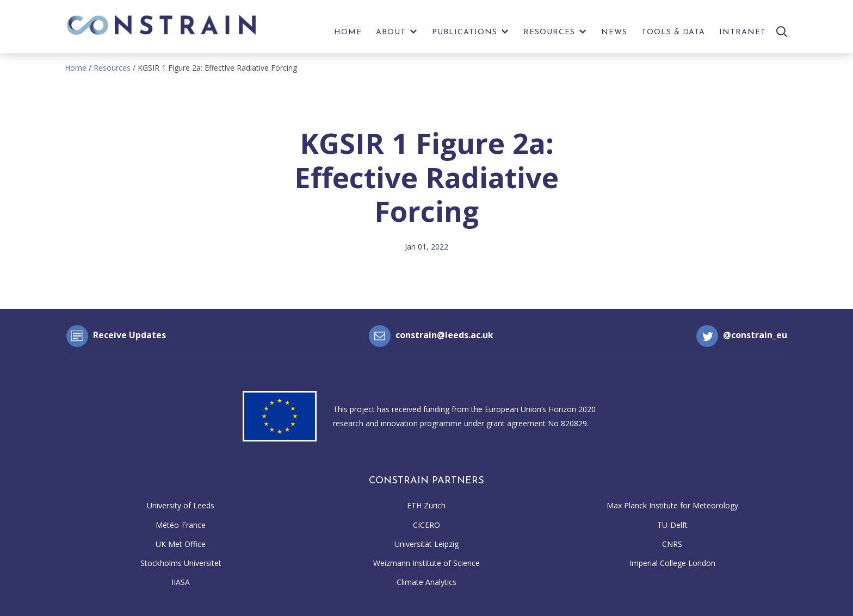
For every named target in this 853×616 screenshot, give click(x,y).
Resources (549, 32)
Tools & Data (673, 32)
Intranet (743, 32)
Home (348, 32)
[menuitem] (348, 35)
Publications (465, 32)
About (391, 32)
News (614, 32)
